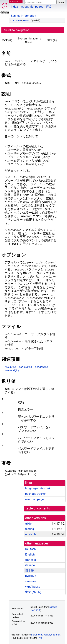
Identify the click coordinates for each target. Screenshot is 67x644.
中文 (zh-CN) (33, 592)
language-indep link (38, 488)
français (30, 560)
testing (30, 529)
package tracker (35, 494)
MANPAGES (16, 1)
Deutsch (30, 549)
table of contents (38, 508)
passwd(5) (25, 367)
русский (31, 576)
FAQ (49, 7)
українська (33, 587)
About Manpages (32, 7)
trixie (28, 524)
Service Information (23, 16)
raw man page (34, 499)
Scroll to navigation (17, 30)
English (30, 555)
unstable (16, 20)
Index (14, 7)
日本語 (29, 571)
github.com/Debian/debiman (46, 635)
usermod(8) (12, 370)
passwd (26, 20)
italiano (30, 565)
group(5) (10, 367)
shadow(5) (42, 367)
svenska (30, 581)
